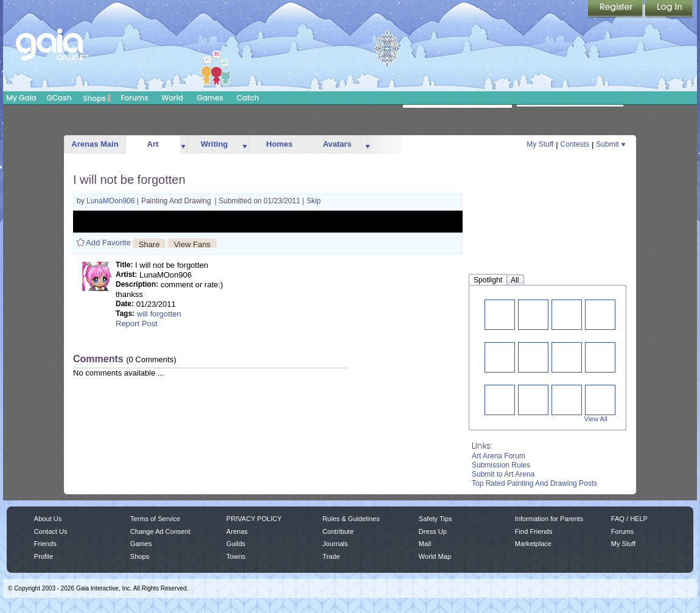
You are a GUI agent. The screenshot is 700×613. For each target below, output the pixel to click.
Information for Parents (549, 519)
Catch (248, 98)
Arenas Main (95, 144)
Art (153, 144)
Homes (279, 144)
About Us (48, 519)
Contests (575, 144)
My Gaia (21, 98)
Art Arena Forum (499, 456)
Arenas (237, 531)
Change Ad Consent (160, 531)
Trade (331, 556)
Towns (236, 556)
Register (616, 9)
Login (669, 9)
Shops (97, 98)
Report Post (137, 324)
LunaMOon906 (112, 201)
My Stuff (540, 144)
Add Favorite (108, 243)
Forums (134, 98)
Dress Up (433, 531)
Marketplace (533, 544)
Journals (335, 544)
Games (210, 98)
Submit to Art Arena (503, 474)
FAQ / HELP (629, 519)
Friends (45, 544)
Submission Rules (501, 465)
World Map (435, 556)
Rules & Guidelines (351, 519)
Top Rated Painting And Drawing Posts (534, 483)
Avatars (337, 144)
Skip (314, 201)
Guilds (236, 544)
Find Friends (534, 531)
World (172, 98)
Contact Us (51, 531)
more (183, 145)
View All (596, 419)
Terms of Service (155, 519)
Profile (44, 556)
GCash (59, 98)
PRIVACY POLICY (254, 519)
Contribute (338, 531)
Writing (215, 144)
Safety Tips (436, 519)
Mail (425, 544)
